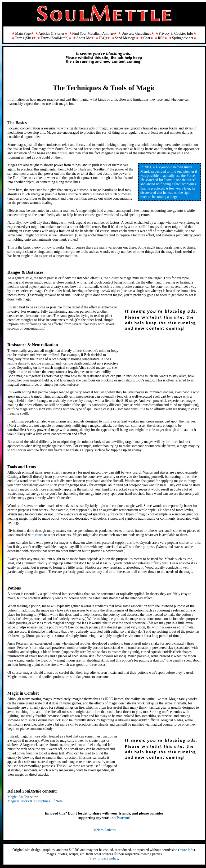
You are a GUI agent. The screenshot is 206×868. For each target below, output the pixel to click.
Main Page (23, 33)
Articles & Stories (51, 33)
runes (39, 535)
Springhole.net (183, 38)
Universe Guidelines (136, 33)
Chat (147, 38)
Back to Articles (104, 830)
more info (187, 850)
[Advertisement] (104, 63)
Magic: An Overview (23, 797)
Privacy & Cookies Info (176, 33)
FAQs (103, 38)
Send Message (125, 38)
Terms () (54, 38)
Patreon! (124, 818)
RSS (161, 38)
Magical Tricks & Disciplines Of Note (35, 801)
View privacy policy (104, 858)
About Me (84, 38)
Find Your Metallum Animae (93, 33)
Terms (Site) (24, 38)
